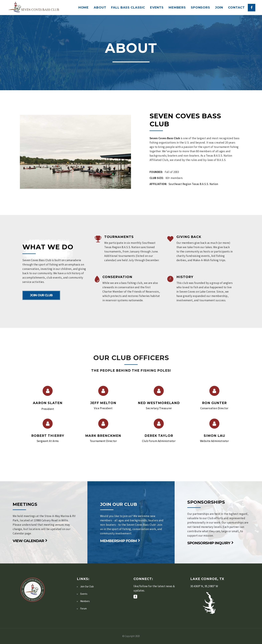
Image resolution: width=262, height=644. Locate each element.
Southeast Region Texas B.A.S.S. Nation (193, 184)
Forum (83, 608)
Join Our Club (87, 586)
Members (85, 601)
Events (84, 594)
